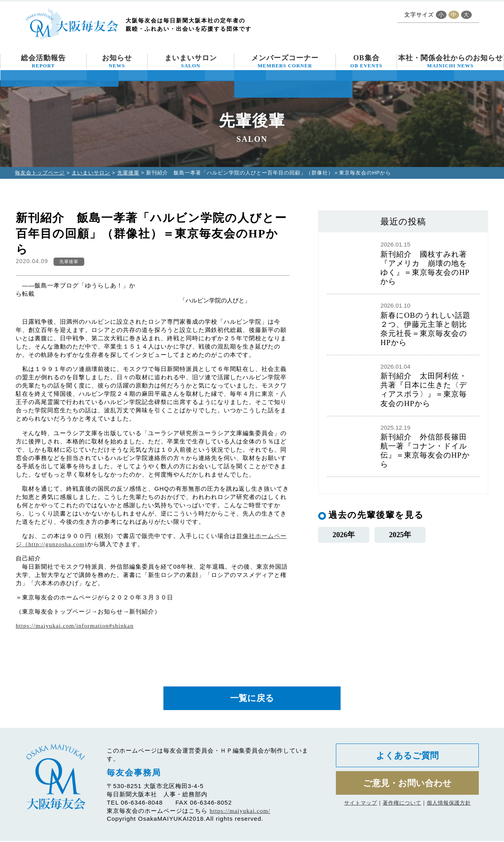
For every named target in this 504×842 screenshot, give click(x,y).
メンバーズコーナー (285, 61)
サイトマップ (361, 806)
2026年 (344, 535)
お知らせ (117, 61)
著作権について (402, 806)
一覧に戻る (252, 699)
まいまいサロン (191, 61)
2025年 (400, 535)
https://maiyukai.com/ (240, 812)
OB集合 (367, 61)
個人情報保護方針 (449, 806)
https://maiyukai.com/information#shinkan (75, 626)
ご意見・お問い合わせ (407, 786)
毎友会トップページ (40, 173)
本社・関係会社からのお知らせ (450, 61)
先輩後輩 (128, 173)
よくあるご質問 (407, 757)
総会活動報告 (43, 61)
